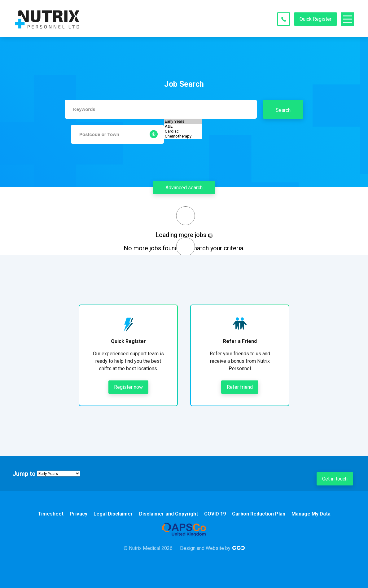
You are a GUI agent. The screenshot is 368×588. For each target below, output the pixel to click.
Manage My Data (311, 514)
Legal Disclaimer (113, 514)
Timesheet (51, 514)
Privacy (79, 514)
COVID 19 (215, 514)
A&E (183, 126)
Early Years (183, 121)
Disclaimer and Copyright (169, 514)
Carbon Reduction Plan (259, 514)
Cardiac (183, 131)
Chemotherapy (183, 136)
